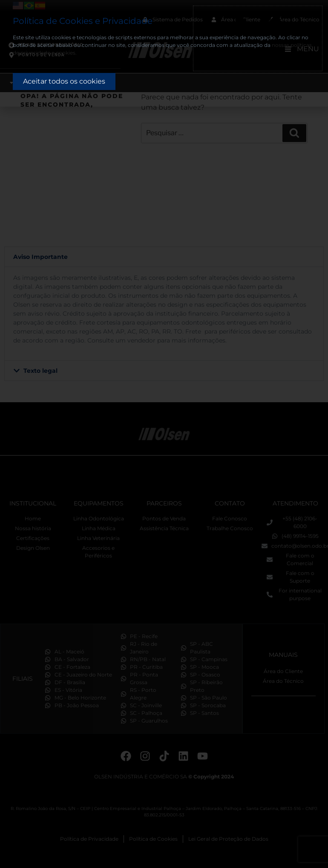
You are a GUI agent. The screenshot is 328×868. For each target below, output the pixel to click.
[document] (164, 434)
